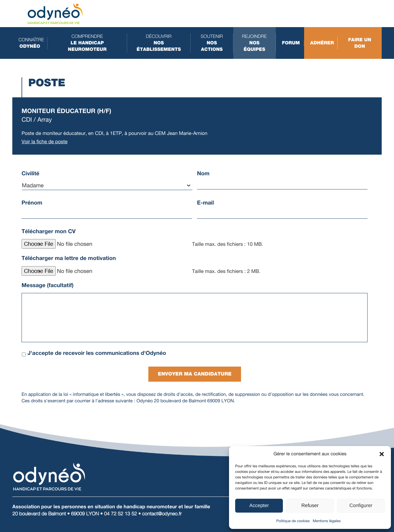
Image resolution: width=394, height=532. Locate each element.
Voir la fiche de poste (45, 142)
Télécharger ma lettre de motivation (69, 258)
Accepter (259, 506)
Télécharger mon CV (49, 231)
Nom (203, 173)
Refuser (310, 506)
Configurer (361, 506)
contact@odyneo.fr (162, 513)
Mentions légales (327, 521)
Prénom (32, 203)
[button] (382, 454)
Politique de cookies (293, 521)
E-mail (205, 203)
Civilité (30, 173)
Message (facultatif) (48, 285)
